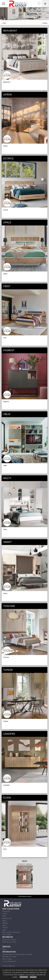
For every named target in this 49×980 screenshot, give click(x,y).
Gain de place (7, 934)
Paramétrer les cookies (9, 957)
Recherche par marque (9, 942)
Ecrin (5, 849)
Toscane (6, 657)
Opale (5, 274)
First (5, 338)
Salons (4, 921)
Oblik (5, 465)
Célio (4, 23)
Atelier (4, 949)
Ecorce (6, 210)
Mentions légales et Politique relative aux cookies (17, 954)
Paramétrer (24, 977)
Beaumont (7, 82)
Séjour (4, 925)
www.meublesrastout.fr (9, 961)
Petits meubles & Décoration (11, 932)
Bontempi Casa (7, 918)
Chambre (5, 928)
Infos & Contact (7, 959)
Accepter (33, 977)
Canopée (6, 785)
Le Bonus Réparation (9, 966)
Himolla (5, 914)
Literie (4, 930)
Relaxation (5, 923)
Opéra (5, 146)
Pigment (6, 402)
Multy (5, 529)
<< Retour (44, 23)
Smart (5, 593)
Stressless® (6, 911)
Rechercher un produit (9, 940)
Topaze (6, 721)
